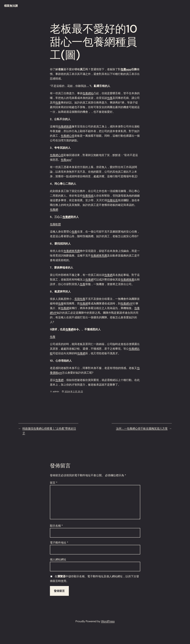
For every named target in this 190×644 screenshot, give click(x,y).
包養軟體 (55, 224)
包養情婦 (88, 196)
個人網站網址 (58, 559)
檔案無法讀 (11, 6)
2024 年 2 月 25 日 (74, 392)
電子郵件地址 (59, 543)
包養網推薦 (65, 126)
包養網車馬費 (72, 251)
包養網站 (88, 93)
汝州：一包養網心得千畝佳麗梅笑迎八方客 (142, 428)
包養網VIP (127, 303)
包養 (110, 98)
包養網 (54, 210)
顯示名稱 (56, 526)
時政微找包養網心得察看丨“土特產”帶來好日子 (49, 431)
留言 (54, 483)
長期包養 (80, 299)
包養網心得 (68, 136)
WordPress (108, 621)
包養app (126, 69)
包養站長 (112, 200)
